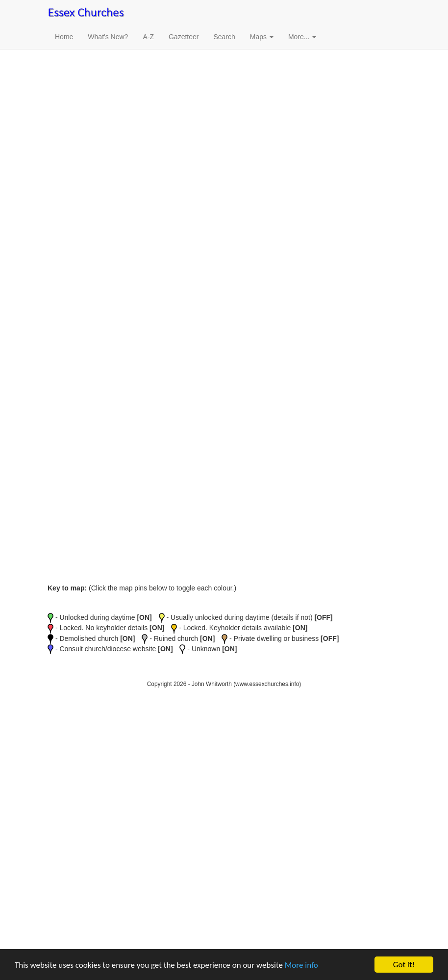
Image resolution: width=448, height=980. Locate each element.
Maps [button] (262, 37)
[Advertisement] (224, 113)
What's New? (108, 37)
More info (301, 965)
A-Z (148, 37)
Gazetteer (184, 37)
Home (64, 37)
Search (224, 37)
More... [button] (302, 37)
